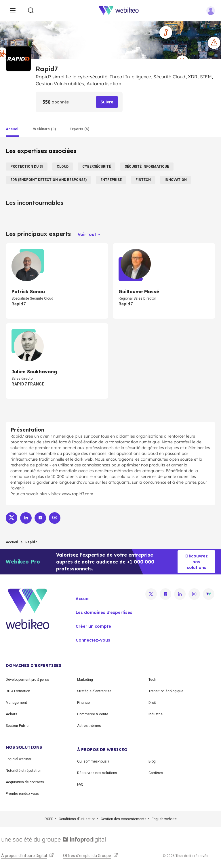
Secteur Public (17, 726)
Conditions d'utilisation (77, 819)
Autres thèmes (89, 726)
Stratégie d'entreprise (94, 691)
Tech (152, 680)
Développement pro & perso (27, 680)
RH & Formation (18, 691)
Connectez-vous (93, 640)
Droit (152, 703)
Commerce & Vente (93, 714)
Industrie (156, 714)
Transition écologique (166, 691)
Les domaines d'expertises (104, 612)
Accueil (12, 542)
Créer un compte (93, 626)
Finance (83, 703)
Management (16, 703)
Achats (12, 714)
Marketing (85, 680)
